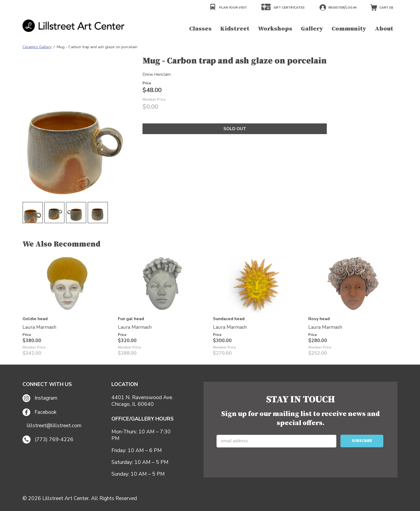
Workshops (275, 29)
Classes (200, 29)
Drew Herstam (157, 74)
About (384, 29)
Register (336, 7)
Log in (351, 7)
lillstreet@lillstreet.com (54, 426)
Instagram (40, 398)
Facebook (40, 412)
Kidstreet (235, 29)
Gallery (312, 29)
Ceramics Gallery (37, 47)
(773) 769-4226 (48, 440)
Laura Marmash (39, 327)
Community (349, 29)
